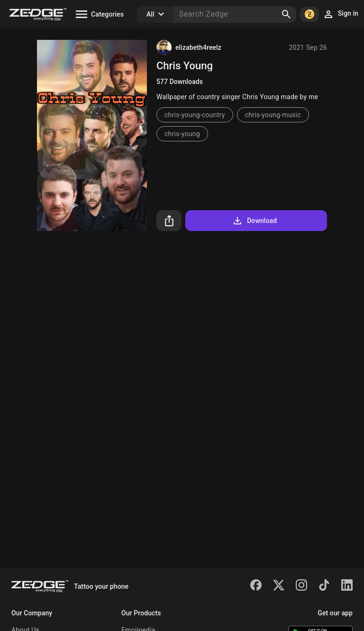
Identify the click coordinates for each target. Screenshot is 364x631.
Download (254, 221)
